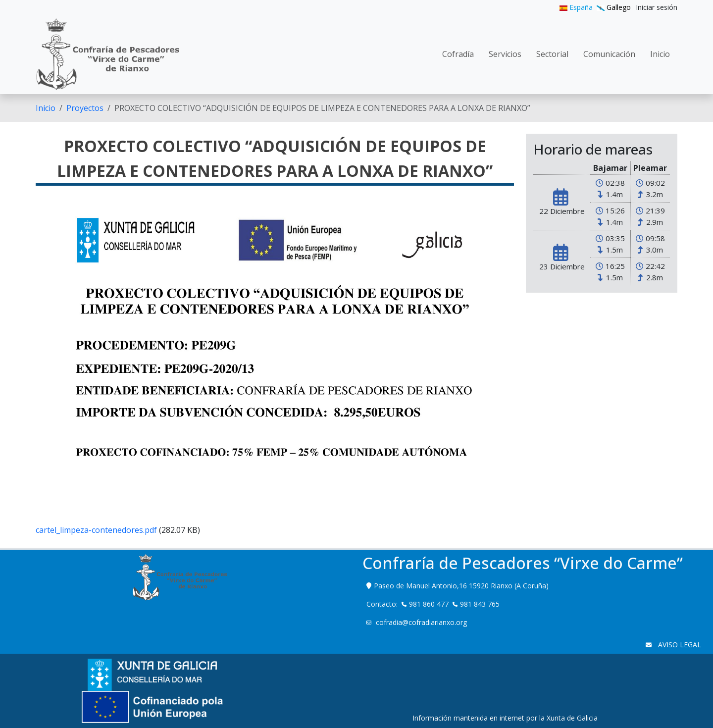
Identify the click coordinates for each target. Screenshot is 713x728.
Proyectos (85, 108)
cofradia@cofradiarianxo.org (422, 622)
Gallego (614, 7)
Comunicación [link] (609, 54)
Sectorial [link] (552, 54)
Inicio (46, 108)
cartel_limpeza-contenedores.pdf (96, 530)
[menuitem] (657, 7)
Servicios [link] (505, 54)
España (576, 7)
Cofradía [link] (458, 54)
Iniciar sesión (657, 7)
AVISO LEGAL (679, 645)
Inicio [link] (660, 54)
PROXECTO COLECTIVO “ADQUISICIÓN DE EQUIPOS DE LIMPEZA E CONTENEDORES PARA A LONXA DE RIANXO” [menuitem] (322, 108)
